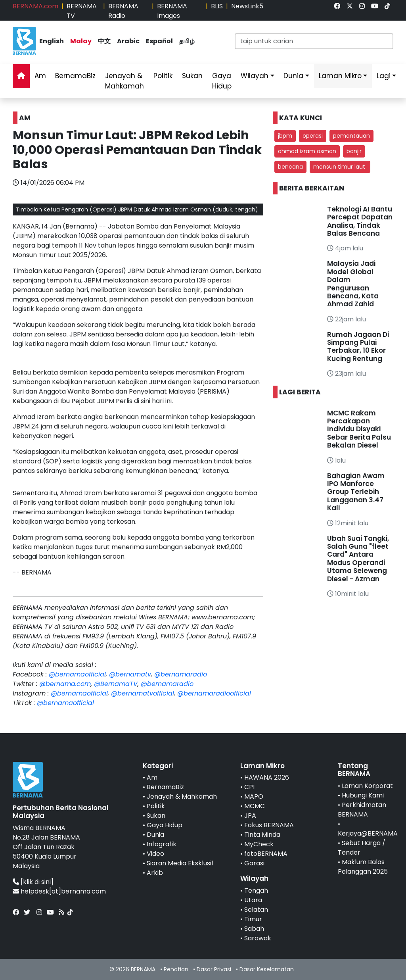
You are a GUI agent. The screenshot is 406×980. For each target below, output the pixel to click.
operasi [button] (313, 136)
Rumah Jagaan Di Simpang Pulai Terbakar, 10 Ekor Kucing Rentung (358, 347)
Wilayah (255, 76)
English (52, 41)
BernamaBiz (75, 76)
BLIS (217, 6)
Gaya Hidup (222, 81)
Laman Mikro (340, 76)
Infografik (162, 844)
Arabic (128, 41)
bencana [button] (290, 167)
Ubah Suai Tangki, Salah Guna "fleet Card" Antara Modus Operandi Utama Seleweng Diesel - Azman (358, 559)
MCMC (255, 806)
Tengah (256, 891)
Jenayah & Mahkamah (124, 81)
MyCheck (259, 844)
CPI (249, 787)
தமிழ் (187, 41)
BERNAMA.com (35, 6)
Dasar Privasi (214, 969)
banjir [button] (354, 151)
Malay (81, 41)
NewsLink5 (247, 6)
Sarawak (258, 938)
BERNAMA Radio (123, 11)
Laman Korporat (367, 786)
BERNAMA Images (172, 11)
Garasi (254, 863)
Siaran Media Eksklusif (180, 863)
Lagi (384, 76)
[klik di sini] (37, 882)
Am (40, 76)
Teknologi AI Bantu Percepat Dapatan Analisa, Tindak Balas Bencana (360, 221)
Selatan (256, 910)
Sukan (192, 76)
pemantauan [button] (351, 136)
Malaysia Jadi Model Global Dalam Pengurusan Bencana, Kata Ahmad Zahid (353, 284)
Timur (253, 919)
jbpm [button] (285, 136)
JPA (250, 816)
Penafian (176, 969)
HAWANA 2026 (267, 777)
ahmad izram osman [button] (307, 151)
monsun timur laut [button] (340, 167)
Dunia (293, 76)
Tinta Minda (262, 835)
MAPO (254, 796)
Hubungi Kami (363, 795)
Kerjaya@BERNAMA (368, 833)
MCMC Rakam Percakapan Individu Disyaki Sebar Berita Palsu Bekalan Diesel (359, 429)
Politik (163, 76)
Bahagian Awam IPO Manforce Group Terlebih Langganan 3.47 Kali (356, 492)
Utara (253, 900)
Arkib (155, 873)
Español (159, 41)
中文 (104, 41)
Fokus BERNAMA (269, 825)
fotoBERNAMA (266, 854)
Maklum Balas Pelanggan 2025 (363, 867)
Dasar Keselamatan (267, 969)
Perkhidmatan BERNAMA (362, 810)
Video (155, 854)
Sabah (254, 929)
